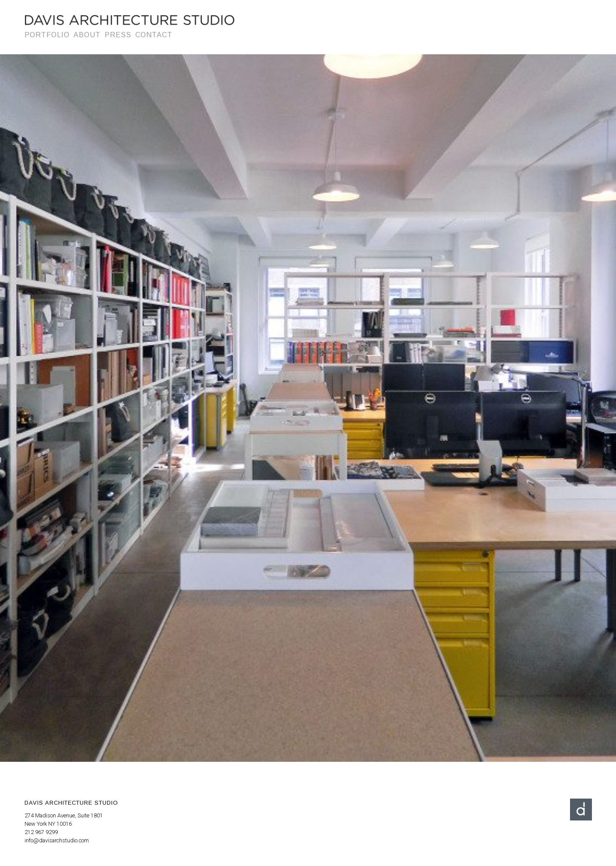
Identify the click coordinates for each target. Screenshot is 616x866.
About (87, 35)
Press (118, 35)
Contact (154, 35)
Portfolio (47, 35)
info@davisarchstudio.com (57, 840)
